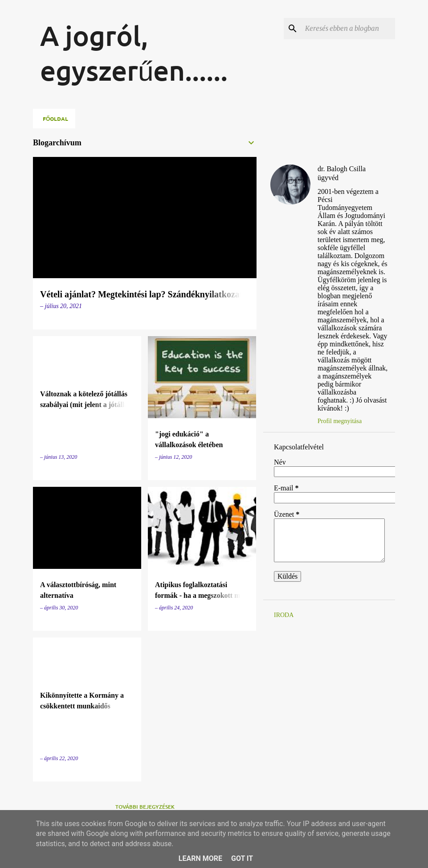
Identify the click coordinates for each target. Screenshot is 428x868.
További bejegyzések (145, 807)
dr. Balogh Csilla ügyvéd (342, 173)
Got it (242, 858)
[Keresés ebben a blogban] (348, 29)
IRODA (284, 615)
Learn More (200, 858)
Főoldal (55, 119)
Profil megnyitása (340, 421)
